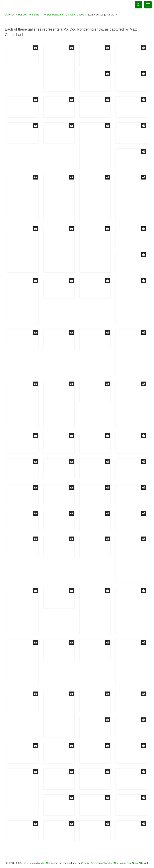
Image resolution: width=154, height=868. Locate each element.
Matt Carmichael (49, 863)
